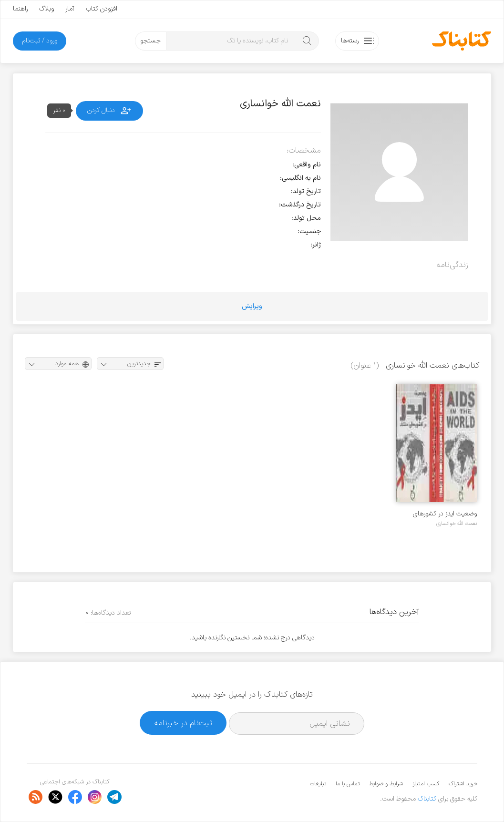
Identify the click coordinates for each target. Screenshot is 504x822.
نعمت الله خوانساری (457, 524)
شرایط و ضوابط (386, 784)
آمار (70, 9)
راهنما (20, 9)
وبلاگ (46, 9)
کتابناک (427, 799)
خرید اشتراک (463, 784)
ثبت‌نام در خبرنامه (183, 723)
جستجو (150, 41)
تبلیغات (318, 784)
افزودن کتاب (102, 9)
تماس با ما (348, 784)
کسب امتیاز (426, 784)
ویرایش (252, 306)
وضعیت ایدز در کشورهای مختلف (445, 514)
